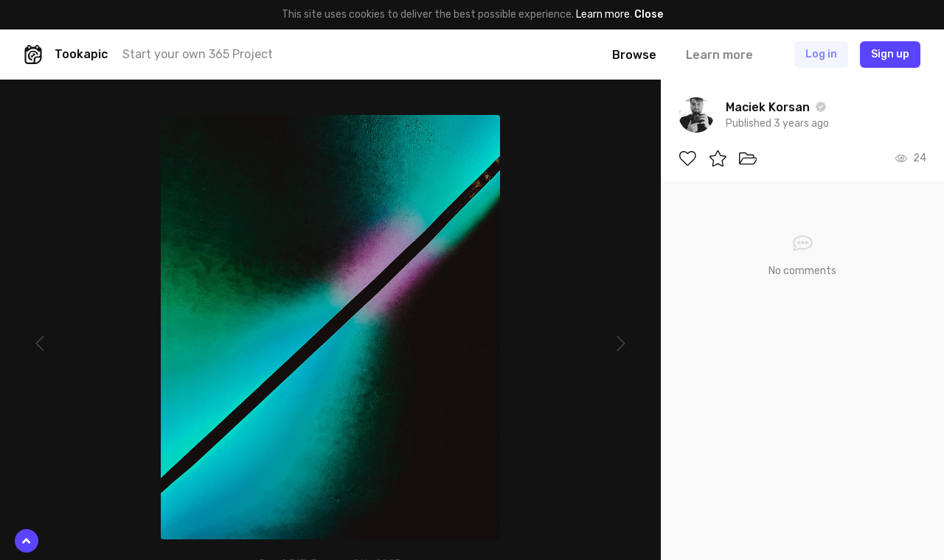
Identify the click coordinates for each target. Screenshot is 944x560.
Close (649, 14)
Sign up (890, 54)
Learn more (603, 14)
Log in (821, 54)
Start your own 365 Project (198, 54)
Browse (634, 55)
